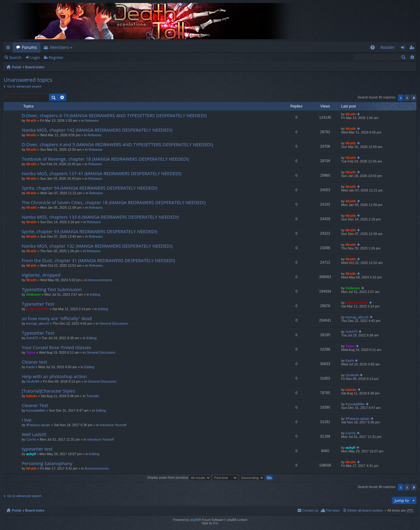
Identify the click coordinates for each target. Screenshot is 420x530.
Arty (216, 523)
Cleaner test (34, 362)
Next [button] (414, 98)
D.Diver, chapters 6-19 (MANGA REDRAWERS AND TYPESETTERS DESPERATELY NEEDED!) (114, 116)
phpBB (194, 520)
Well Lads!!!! (34, 434)
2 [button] (407, 98)
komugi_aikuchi (38, 323)
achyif (31, 454)
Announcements (100, 280)
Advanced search (412, 57)
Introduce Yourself (113, 425)
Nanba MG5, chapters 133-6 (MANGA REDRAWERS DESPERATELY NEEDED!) (100, 217)
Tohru (31, 352)
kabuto (32, 396)
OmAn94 (33, 381)
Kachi (31, 367)
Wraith (31, 120)
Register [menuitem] (413, 48)
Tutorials (93, 396)
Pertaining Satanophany (47, 463)
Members (60, 47)
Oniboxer (34, 294)
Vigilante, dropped (41, 275)
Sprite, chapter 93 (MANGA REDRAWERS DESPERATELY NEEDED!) (89, 231)
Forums (29, 47)
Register (56, 57)
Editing (95, 294)
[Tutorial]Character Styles (48, 391)
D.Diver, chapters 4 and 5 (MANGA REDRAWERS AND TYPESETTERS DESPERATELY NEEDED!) (117, 145)
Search (15, 57)
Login (35, 57)
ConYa (31, 439)
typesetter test (37, 449)
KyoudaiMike (36, 410)
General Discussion (114, 323)
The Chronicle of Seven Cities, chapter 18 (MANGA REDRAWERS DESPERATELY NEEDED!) (114, 202)
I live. (27, 420)
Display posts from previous (179, 477)
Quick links (9, 48)
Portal (16, 67)
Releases (92, 120)
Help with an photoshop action (54, 376)
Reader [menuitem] (388, 47)
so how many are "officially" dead (57, 318)
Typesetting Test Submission (52, 289)
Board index (35, 67)
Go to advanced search (24, 86)
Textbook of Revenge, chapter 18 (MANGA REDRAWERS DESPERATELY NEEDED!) (105, 159)
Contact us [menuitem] (310, 510)
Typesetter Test (38, 304)
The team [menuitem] (333, 510)
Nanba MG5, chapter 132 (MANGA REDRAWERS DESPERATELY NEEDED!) (97, 246)
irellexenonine (37, 309)
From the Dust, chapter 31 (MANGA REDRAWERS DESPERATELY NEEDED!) (98, 260)
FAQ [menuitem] (374, 48)
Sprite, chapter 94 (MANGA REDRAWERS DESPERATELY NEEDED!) (89, 188)
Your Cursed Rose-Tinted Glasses (57, 347)
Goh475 (32, 338)
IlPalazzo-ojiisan (38, 425)
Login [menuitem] (404, 48)
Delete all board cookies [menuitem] (365, 510)
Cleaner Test (35, 405)
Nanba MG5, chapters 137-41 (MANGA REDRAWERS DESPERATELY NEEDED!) (102, 173)
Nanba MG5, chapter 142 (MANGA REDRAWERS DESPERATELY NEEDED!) (97, 130)
